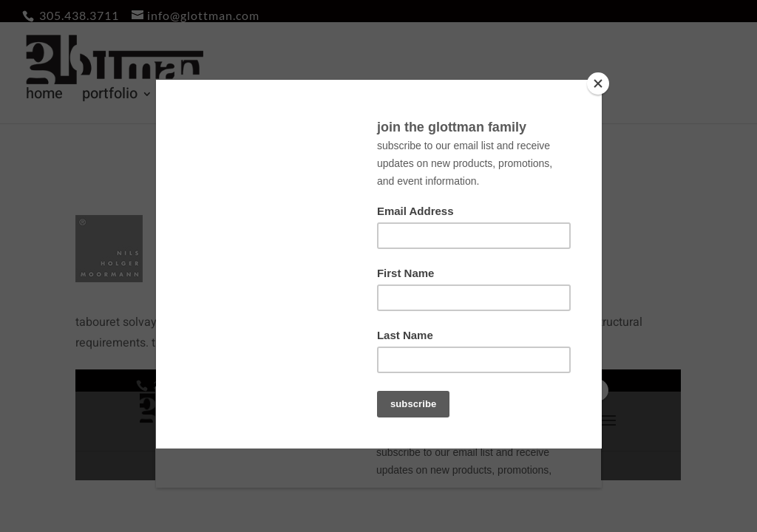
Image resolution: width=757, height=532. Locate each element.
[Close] (598, 83)
